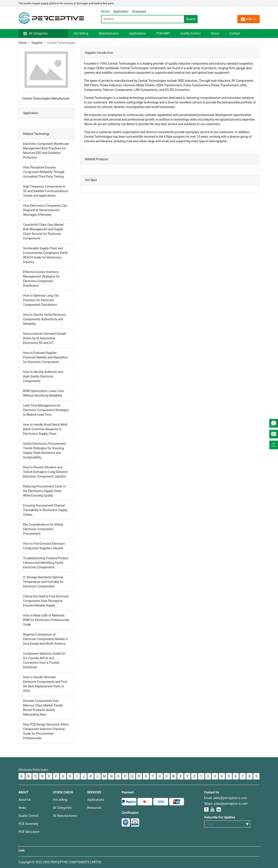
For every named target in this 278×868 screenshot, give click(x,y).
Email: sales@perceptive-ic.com (226, 798)
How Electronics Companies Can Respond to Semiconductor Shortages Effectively (45, 210)
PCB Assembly (28, 824)
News (22, 808)
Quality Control (190, 33)
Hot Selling (81, 33)
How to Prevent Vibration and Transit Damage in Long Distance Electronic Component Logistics (45, 472)
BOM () (248, 19)
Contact (235, 33)
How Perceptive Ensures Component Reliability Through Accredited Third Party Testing (44, 172)
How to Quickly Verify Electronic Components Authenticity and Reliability (44, 319)
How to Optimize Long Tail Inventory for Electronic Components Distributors (41, 300)
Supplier (37, 43)
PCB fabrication (29, 832)
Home (23, 43)
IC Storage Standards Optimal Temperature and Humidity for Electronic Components (43, 582)
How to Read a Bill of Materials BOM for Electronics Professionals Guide (46, 620)
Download (139, 11)
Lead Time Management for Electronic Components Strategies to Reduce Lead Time (46, 410)
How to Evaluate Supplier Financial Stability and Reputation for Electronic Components (46, 357)
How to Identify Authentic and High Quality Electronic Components (43, 376)
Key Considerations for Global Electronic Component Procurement (43, 529)
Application (121, 11)
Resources (94, 808)
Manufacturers (109, 33)
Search (191, 19)
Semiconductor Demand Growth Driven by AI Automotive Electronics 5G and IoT (45, 338)
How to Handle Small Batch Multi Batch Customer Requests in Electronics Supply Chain (45, 429)
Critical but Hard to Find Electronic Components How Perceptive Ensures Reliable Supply (46, 601)
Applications (137, 33)
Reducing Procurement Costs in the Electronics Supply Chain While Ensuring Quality (44, 491)
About (215, 33)
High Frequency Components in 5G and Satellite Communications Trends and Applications (46, 191)
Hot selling (60, 800)
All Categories (38, 33)
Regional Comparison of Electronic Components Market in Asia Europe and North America (46, 639)
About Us (25, 800)
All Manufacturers (65, 816)
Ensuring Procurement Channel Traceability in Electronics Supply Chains (45, 510)
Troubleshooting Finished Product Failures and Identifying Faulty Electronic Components (46, 563)
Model (105, 11)
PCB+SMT (163, 33)
